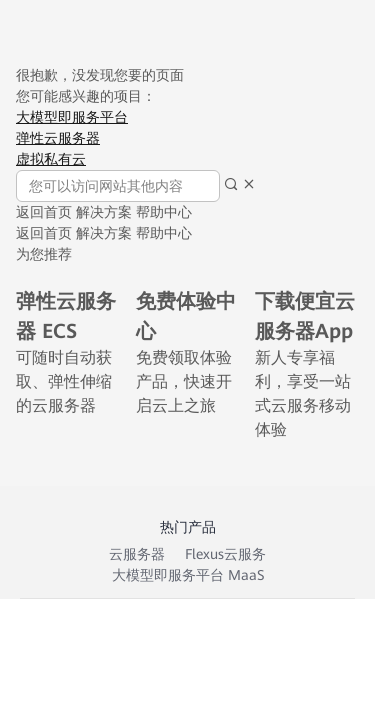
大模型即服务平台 (72, 117)
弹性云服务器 (58, 138)
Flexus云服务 (225, 554)
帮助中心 (164, 212)
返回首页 (44, 212)
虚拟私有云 (51, 159)
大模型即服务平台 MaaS (188, 575)
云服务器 (137, 554)
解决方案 (104, 212)
